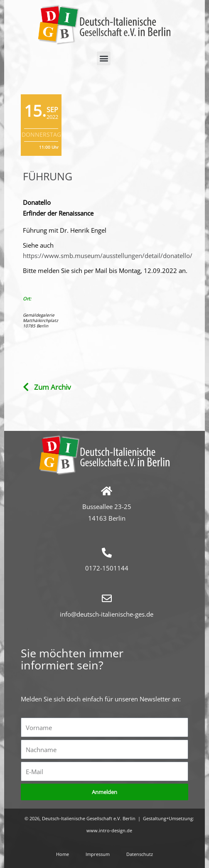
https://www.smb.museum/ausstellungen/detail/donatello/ (108, 256)
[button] (104, 58)
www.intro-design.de (109, 830)
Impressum (98, 854)
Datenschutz (140, 854)
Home (63, 854)
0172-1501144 (107, 568)
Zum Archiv (52, 387)
